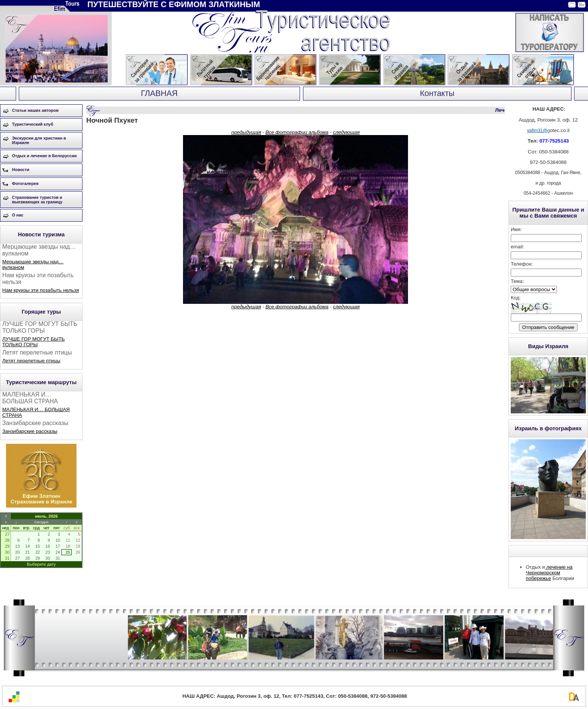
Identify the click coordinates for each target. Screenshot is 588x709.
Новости (21, 170)
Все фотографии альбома (297, 132)
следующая (346, 132)
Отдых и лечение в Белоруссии (44, 156)
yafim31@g (538, 131)
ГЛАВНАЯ (159, 93)
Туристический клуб (33, 124)
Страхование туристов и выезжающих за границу (37, 200)
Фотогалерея (25, 183)
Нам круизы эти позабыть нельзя (41, 290)
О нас (18, 215)
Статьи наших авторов (35, 110)
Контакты (437, 93)
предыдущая (246, 132)
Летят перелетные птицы (31, 361)
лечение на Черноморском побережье (549, 573)
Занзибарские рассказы (30, 431)
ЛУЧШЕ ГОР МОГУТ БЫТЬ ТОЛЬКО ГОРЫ (34, 342)
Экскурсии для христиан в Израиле (39, 140)
